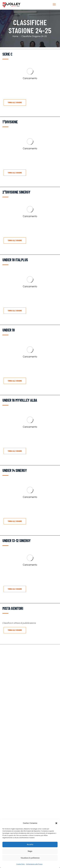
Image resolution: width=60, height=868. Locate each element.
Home (15, 36)
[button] (56, 823)
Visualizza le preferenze (30, 858)
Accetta (30, 844)
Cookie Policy (21, 864)
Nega (30, 851)
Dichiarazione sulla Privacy (34, 864)
